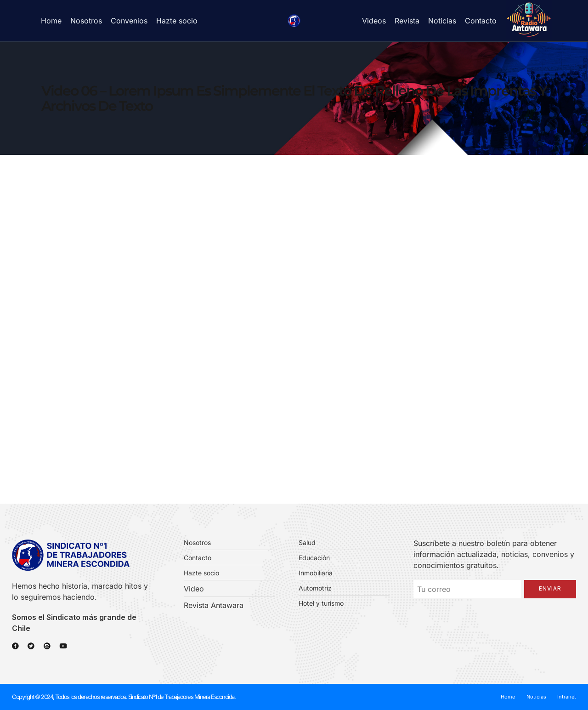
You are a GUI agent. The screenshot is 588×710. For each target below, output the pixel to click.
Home (51, 21)
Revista (407, 21)
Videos (374, 21)
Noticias (442, 21)
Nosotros (86, 21)
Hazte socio (177, 21)
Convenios (129, 21)
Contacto (481, 21)
